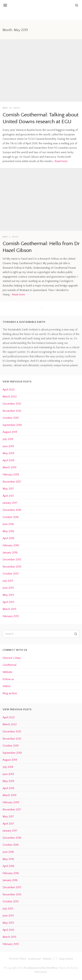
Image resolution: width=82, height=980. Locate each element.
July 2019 (8, 439)
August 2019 (10, 432)
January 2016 (10, 553)
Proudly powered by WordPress (41, 968)
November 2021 (12, 411)
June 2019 (8, 446)
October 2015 (11, 574)
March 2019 (9, 467)
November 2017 (12, 482)
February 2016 (11, 545)
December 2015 (12, 560)
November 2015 (12, 567)
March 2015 (9, 609)
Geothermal (9, 665)
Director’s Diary (12, 658)
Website (7, 672)
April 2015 (8, 602)
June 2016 (8, 524)
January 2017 (10, 503)
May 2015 (8, 595)
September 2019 (12, 425)
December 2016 (12, 510)
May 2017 (8, 489)
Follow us (8, 679)
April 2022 (9, 390)
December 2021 (12, 404)
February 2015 (11, 616)
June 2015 (8, 588)
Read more (61, 161)
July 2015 (8, 581)
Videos (7, 686)
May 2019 (8, 453)
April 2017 (8, 496)
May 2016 (8, 531)
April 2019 (8, 460)
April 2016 (8, 538)
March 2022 (10, 397)
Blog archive (10, 693)
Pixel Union (41, 972)
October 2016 (11, 517)
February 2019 (11, 475)
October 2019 (11, 418)
